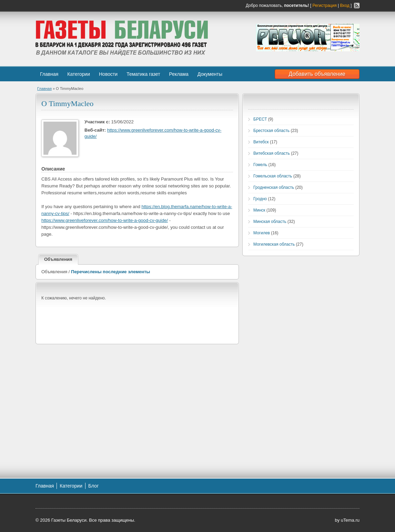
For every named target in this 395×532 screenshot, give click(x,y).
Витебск (261, 142)
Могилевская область (274, 244)
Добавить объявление (317, 74)
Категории (79, 74)
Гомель (260, 165)
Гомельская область (273, 176)
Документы (210, 74)
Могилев (262, 233)
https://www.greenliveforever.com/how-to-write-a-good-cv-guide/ (105, 220)
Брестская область (271, 131)
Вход (345, 6)
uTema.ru (350, 520)
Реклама (179, 74)
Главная (49, 74)
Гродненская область (274, 187)
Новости (108, 74)
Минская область (270, 222)
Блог (93, 486)
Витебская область (272, 153)
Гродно (260, 199)
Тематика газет (143, 74)
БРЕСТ (260, 119)
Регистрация (325, 6)
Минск (259, 210)
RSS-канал (357, 6)
